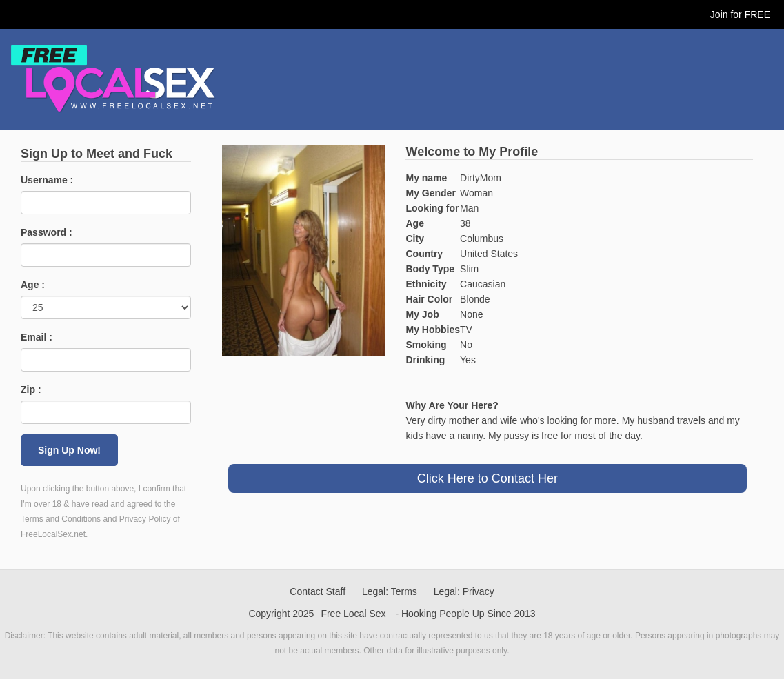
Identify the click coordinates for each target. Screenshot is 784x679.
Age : (33, 285)
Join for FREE (740, 14)
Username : (47, 180)
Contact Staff (318, 591)
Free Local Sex (353, 614)
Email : (37, 337)
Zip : (31, 389)
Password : (47, 232)
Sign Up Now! (69, 450)
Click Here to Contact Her (488, 478)
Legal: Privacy (464, 591)
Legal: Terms (390, 591)
